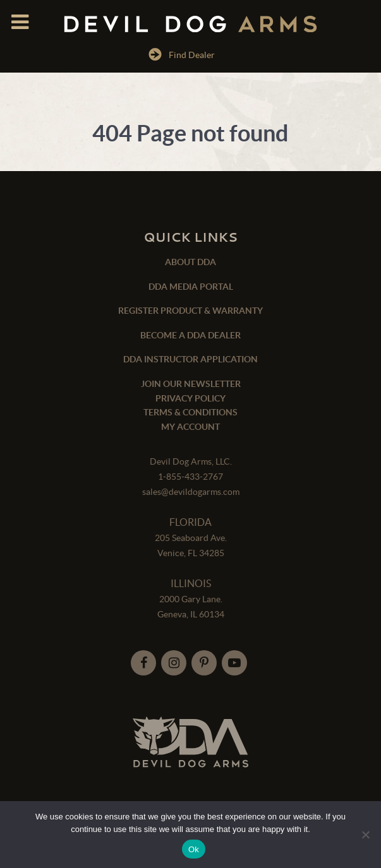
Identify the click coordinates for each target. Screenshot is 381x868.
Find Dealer (181, 54)
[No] (365, 835)
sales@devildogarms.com (191, 492)
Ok (194, 849)
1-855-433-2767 (190, 477)
